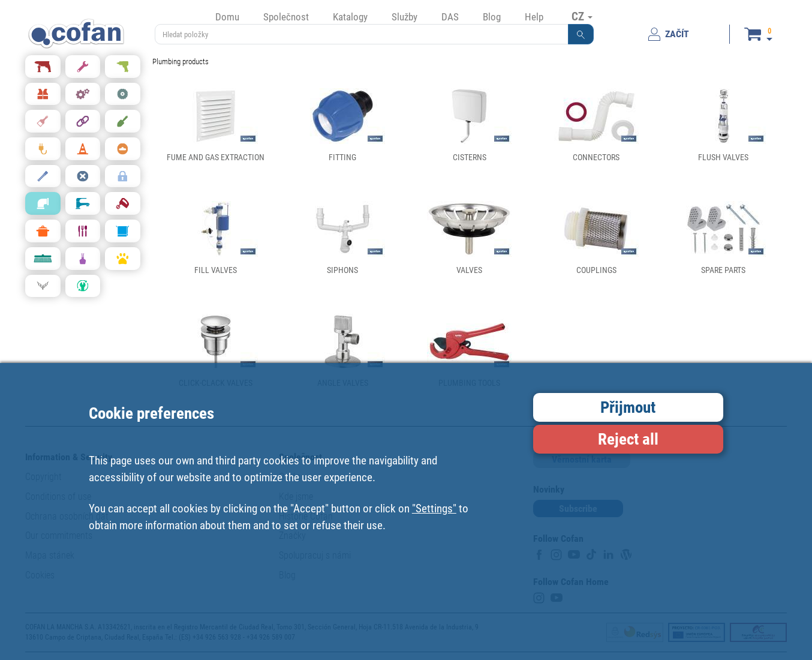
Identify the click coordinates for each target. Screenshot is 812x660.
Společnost (286, 17)
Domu (227, 17)
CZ (582, 16)
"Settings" (434, 508)
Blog (492, 17)
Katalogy (350, 17)
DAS (450, 17)
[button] (581, 34)
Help (534, 17)
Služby (405, 17)
